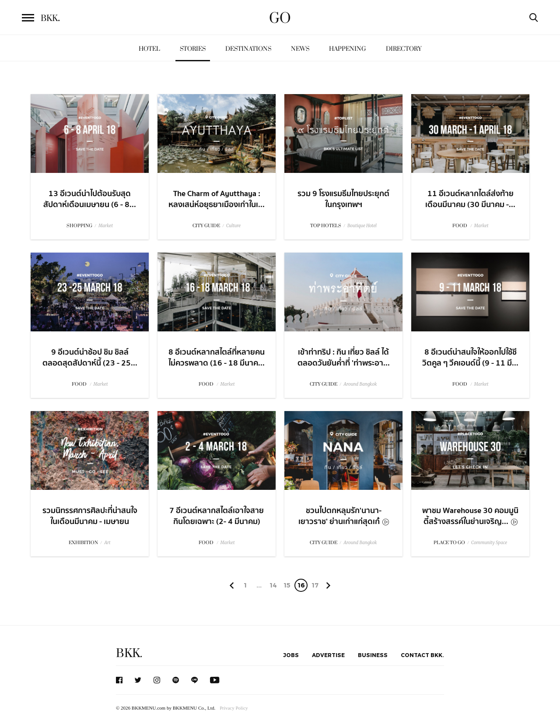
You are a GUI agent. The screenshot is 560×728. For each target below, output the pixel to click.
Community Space (489, 543)
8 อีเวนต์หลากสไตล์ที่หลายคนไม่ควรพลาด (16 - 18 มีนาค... (217, 358)
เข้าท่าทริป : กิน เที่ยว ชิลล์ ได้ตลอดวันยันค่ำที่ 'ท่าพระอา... (344, 358)
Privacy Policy (234, 708)
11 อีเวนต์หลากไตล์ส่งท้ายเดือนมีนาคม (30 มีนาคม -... (470, 199)
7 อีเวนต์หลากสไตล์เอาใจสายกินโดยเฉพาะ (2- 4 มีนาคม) (217, 516)
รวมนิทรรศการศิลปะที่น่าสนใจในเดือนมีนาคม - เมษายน (90, 516)
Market (106, 226)
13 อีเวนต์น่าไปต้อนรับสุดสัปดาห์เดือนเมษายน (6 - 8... (90, 199)
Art (107, 543)
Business (373, 655)
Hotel (149, 49)
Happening (348, 49)
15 (287, 585)
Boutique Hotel (362, 226)
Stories (193, 49)
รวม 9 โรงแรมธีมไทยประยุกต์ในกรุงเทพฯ (343, 199)
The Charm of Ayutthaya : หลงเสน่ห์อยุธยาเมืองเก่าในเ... (217, 199)
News (300, 49)
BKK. (129, 653)
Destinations (248, 49)
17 (315, 585)
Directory (404, 49)
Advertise (328, 655)
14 (273, 585)
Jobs (291, 655)
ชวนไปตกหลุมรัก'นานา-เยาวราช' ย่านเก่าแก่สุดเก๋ (344, 516)
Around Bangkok (360, 384)
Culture (233, 226)
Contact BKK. (422, 655)
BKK (50, 18)
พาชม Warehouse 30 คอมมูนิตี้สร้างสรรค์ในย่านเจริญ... (470, 516)
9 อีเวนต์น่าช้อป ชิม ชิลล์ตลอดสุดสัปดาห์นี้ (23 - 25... (90, 358)
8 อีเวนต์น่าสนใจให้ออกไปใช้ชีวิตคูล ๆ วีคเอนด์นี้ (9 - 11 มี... (470, 358)
